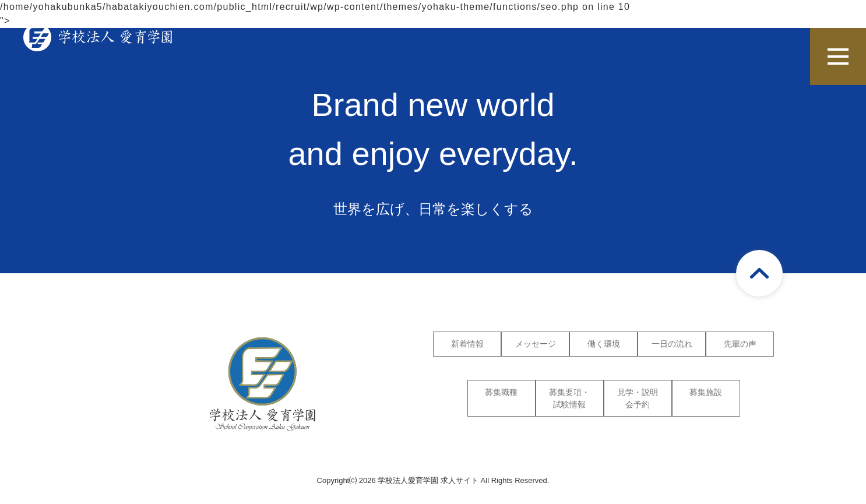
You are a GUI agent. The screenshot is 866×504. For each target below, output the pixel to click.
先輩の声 (740, 344)
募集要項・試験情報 (569, 398)
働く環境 (604, 344)
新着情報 (467, 344)
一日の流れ (672, 344)
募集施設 (706, 392)
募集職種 (501, 392)
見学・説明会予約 (638, 398)
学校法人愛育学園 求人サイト (428, 480)
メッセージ (536, 344)
